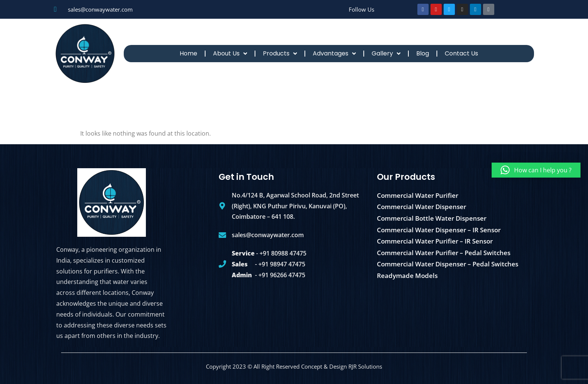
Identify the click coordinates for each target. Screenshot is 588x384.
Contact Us (461, 53)
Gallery (386, 54)
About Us (230, 54)
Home (188, 53)
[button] (536, 170)
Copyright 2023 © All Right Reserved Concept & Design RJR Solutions (294, 366)
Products (280, 54)
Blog (423, 53)
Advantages (334, 54)
